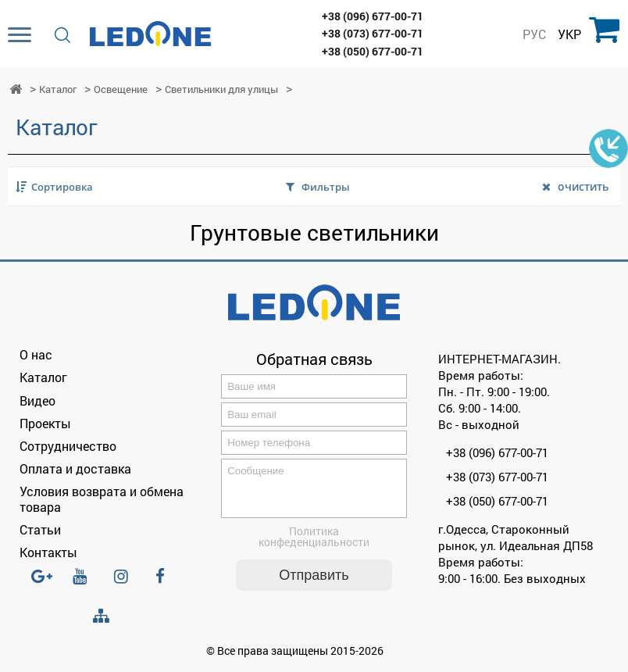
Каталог (58, 89)
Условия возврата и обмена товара (102, 499)
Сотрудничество (68, 446)
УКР (569, 34)
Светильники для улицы (221, 89)
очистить (583, 186)
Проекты (45, 423)
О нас (36, 354)
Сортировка (62, 187)
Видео (37, 400)
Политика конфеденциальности (314, 546)
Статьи (40, 529)
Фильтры (326, 187)
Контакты (48, 552)
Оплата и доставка (75, 468)
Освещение (121, 89)
